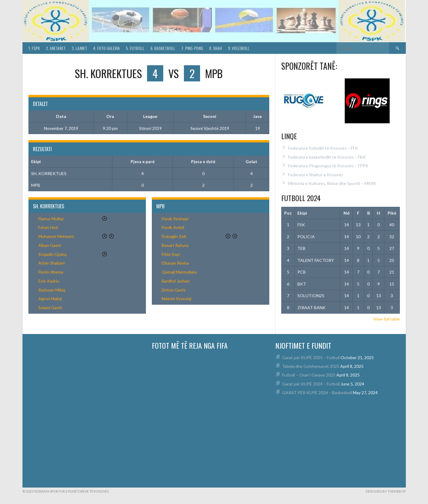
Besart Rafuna (175, 245)
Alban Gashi (50, 245)
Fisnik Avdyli (173, 227)
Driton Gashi (174, 290)
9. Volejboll (239, 48)
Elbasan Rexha (175, 263)
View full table (387, 319)
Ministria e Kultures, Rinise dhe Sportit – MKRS (332, 183)
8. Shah (215, 48)
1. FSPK (34, 48)
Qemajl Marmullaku (179, 272)
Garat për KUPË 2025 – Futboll (311, 357)
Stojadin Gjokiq (52, 254)
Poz (288, 213)
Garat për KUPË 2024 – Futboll (311, 384)
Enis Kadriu (49, 281)
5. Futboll (135, 48)
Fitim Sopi (171, 254)
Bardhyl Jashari (176, 281)
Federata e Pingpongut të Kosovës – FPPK (328, 166)
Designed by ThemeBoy (386, 491)
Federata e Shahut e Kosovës (316, 175)
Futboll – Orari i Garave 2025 (309, 375)
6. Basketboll (163, 48)
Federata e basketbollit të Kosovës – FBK (327, 157)
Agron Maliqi (50, 299)
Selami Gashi (50, 308)
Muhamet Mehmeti (56, 236)
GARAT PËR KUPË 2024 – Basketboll (317, 393)
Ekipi (302, 213)
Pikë (392, 213)
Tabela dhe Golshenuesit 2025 (311, 366)
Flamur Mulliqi (51, 219)
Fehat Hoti (48, 227)
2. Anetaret (56, 48)
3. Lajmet (79, 48)
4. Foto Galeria (106, 48)
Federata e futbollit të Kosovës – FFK (323, 148)
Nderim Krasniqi (177, 299)
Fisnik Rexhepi (175, 219)
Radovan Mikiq (52, 290)
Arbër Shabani (52, 263)
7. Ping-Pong (192, 48)
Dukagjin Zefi (174, 236)
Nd (347, 213)
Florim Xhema (51, 272)
